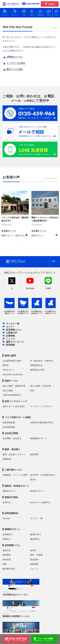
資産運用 (34, 454)
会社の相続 (8, 391)
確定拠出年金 (9, 569)
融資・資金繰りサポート (14, 454)
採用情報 (10, 345)
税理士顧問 (10, 356)
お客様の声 (12, 333)
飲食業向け (8, 534)
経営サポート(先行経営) (14, 406)
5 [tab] (37, 242)
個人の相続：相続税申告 (14, 386)
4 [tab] (32, 242)
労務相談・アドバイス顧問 (15, 475)
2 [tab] (23, 242)
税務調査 (34, 564)
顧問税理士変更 (37, 370)
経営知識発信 (11, 513)
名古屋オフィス (9, 231)
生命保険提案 (9, 427)
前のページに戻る (15, 69)
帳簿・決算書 (36, 555)
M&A (32, 391)
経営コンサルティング (16, 401)
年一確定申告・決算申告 (42, 361)
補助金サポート (10, 491)
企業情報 (10, 336)
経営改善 (7, 560)
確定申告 (7, 550)
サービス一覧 (13, 324)
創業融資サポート (38, 438)
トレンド (34, 569)
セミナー (10, 327)
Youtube (6, 518)
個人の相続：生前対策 (40, 386)
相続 (5, 564)
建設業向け (35, 539)
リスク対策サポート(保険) (18, 417)
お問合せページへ (15, 57)
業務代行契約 (11, 497)
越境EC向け (36, 534)
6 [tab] (42, 242)
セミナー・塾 (36, 518)
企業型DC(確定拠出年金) (42, 422)
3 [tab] (28, 242)
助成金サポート (37, 491)
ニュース (10, 339)
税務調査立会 (36, 365)
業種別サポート (12, 529)
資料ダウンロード (15, 342)
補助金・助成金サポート (17, 486)
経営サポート (22, 236)
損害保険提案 (9, 422)
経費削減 (7, 459)
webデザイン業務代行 (40, 502)
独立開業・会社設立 (12, 438)
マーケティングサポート (42, 406)
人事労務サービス (14, 470)
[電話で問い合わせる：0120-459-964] (16, 637)
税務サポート (8, 236)
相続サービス (11, 381)
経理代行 (7, 502)
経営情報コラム (14, 330)
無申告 (6, 365)
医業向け (7, 539)
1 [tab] (18, 242)
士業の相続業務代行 (12, 395)
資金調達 (34, 560)
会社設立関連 (11, 433)
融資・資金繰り (12, 449)
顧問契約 (7, 555)
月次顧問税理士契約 (12, 361)
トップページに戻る (16, 63)
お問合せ (52, 4)
